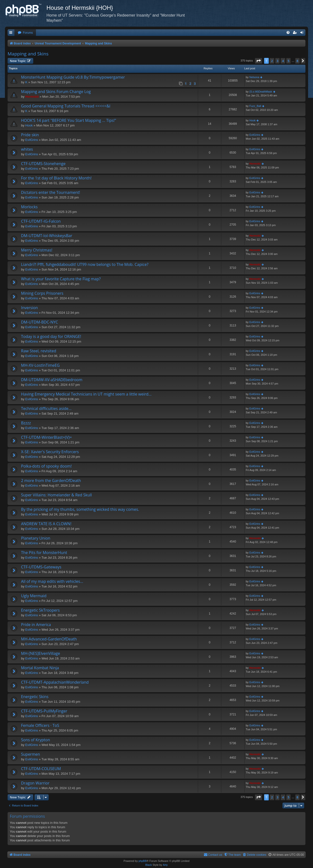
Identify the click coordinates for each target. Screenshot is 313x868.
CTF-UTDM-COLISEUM (41, 769)
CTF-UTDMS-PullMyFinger (44, 711)
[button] (258, 61)
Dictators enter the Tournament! (50, 192)
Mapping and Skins (28, 54)
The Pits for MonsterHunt (44, 553)
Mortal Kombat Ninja (40, 668)
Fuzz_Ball (255, 106)
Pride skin (30, 135)
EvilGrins (32, 140)
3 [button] (277, 61)
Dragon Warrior (35, 783)
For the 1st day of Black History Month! (56, 178)
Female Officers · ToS (40, 725)
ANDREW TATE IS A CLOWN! (46, 524)
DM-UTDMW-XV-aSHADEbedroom (52, 380)
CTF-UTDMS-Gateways (41, 567)
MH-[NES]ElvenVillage (40, 653)
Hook (29, 125)
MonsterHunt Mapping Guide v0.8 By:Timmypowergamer (73, 77)
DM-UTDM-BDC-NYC (39, 322)
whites (27, 149)
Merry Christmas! (37, 250)
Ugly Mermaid (34, 596)
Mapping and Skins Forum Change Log (56, 92)
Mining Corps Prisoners (42, 293)
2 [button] (272, 61)
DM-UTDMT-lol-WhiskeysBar (47, 236)
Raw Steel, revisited (39, 351)
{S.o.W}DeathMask (261, 92)
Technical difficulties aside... (46, 408)
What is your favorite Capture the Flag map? (61, 279)
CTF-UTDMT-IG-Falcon (41, 221)
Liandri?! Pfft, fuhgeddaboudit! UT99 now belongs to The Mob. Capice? (85, 264)
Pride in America (36, 625)
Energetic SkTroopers (40, 610)
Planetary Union (36, 538)
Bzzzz (26, 423)
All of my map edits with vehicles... (52, 581)
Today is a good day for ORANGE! (51, 336)
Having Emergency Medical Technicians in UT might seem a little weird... (86, 394)
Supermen (31, 754)
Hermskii (32, 97)
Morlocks (29, 207)
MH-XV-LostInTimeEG (40, 365)
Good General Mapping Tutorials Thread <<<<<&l (66, 106)
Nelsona (254, 77)
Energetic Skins (35, 697)
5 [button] (288, 61)
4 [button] (283, 61)
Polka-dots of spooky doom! (46, 466)
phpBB (142, 861)
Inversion (29, 308)
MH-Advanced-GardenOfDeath (49, 639)
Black (149, 865)
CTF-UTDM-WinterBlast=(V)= (46, 437)
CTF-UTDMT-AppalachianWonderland (55, 682)
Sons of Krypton (35, 740)
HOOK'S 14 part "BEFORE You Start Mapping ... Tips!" (69, 120)
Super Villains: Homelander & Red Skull (56, 495)
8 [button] (297, 61)
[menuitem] (25, 33)
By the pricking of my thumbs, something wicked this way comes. (80, 509)
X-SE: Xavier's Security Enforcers (50, 452)
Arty (165, 865)
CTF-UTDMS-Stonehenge (43, 164)
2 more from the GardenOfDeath (51, 481)
